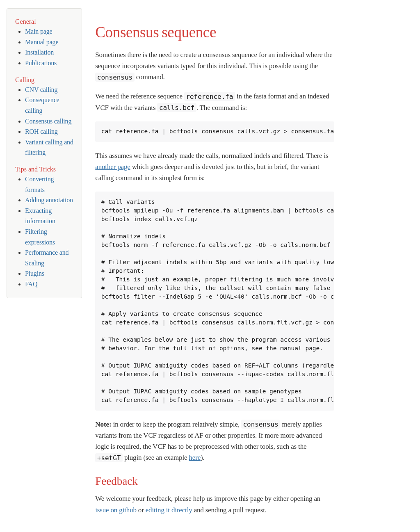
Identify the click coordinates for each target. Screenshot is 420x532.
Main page (39, 31)
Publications (41, 63)
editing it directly (169, 510)
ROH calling (41, 131)
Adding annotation (49, 200)
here (195, 458)
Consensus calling (48, 121)
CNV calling (41, 90)
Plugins (35, 273)
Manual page (42, 42)
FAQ (31, 284)
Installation (39, 52)
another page (113, 167)
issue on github (116, 510)
